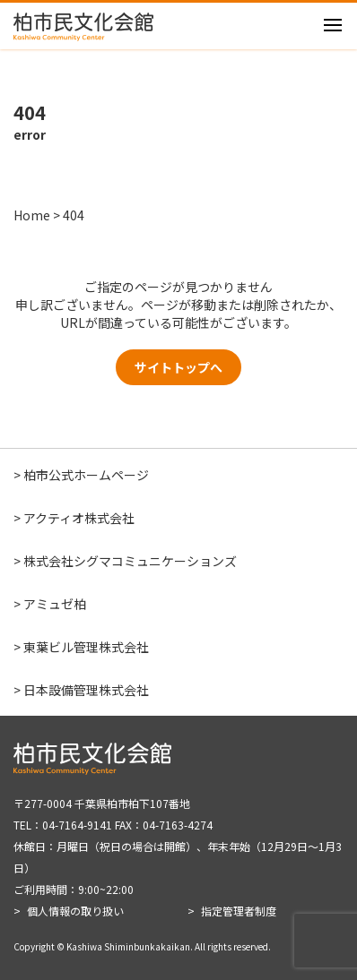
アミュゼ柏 (55, 604)
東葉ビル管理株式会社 (86, 647)
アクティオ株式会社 (79, 518)
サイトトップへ (178, 367)
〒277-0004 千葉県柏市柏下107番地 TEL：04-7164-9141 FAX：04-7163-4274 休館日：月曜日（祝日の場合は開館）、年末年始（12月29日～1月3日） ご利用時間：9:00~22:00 (178, 846)
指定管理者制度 (239, 911)
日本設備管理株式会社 (86, 690)
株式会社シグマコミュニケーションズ (130, 561)
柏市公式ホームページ (86, 475)
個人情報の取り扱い (75, 911)
